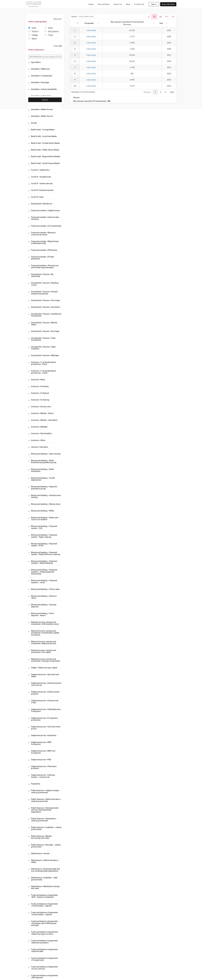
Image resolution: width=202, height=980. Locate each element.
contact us (139, 4)
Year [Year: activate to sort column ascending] (169, 23)
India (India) (91, 30)
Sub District (52, 31)
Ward (32, 39)
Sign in (154, 4)
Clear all (58, 46)
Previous (147, 92)
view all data (104, 4)
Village (33, 35)
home (91, 4)
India (32, 28)
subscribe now (168, 4)
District (33, 31)
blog (128, 4)
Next (172, 92)
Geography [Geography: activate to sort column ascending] (91, 23)
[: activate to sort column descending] (75, 23)
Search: (85, 17)
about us (118, 4)
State (49, 28)
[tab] (45, 62)
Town (49, 35)
